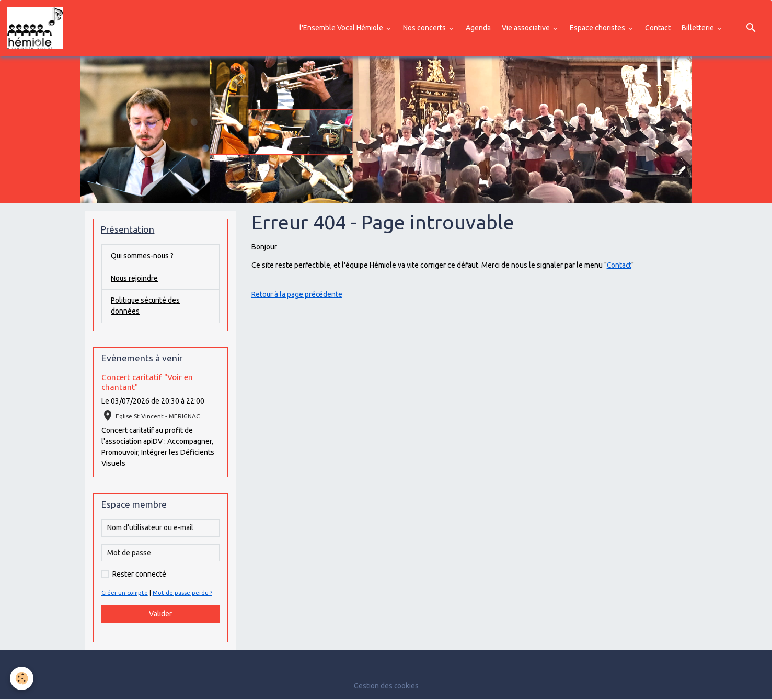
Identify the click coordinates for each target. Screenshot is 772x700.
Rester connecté (139, 575)
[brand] (37, 28)
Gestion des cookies (386, 686)
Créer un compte (125, 593)
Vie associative (527, 28)
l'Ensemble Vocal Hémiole (342, 28)
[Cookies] (22, 678)
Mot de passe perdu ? (183, 593)
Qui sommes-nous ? (143, 256)
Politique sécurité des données (146, 306)
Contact (658, 28)
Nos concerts (425, 28)
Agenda (478, 28)
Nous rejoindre (135, 278)
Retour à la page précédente (297, 294)
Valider (160, 614)
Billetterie (699, 28)
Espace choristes (598, 28)
